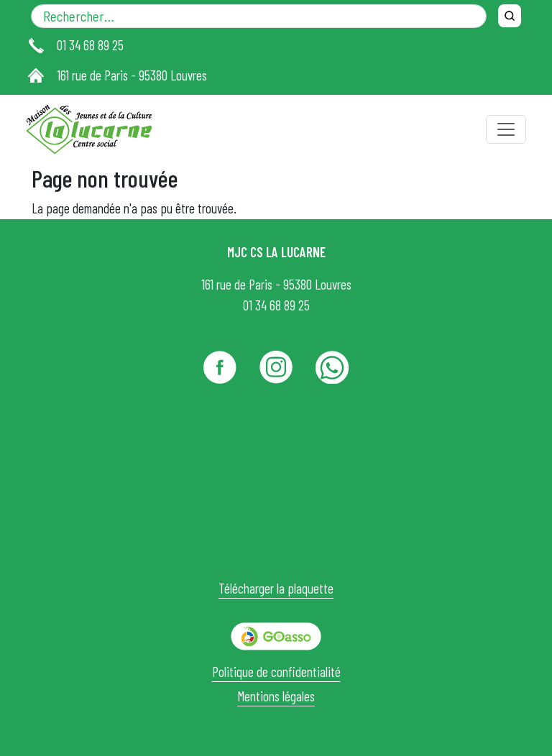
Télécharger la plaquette (276, 588)
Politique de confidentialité (276, 672)
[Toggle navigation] (506, 129)
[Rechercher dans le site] (259, 16)
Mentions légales (276, 696)
